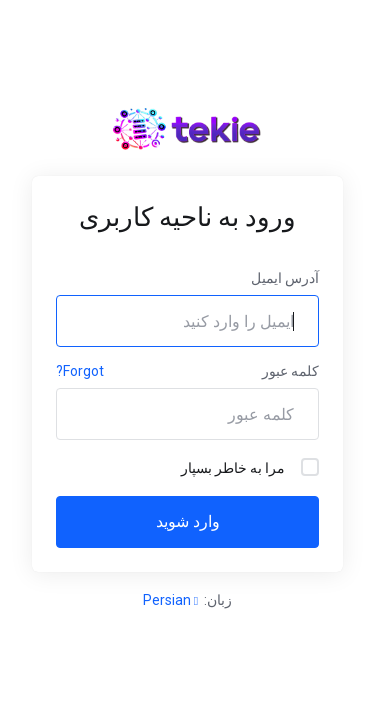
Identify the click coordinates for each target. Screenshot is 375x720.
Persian (170, 600)
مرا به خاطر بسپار (250, 467)
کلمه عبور (290, 371)
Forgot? (80, 371)
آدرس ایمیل (285, 278)
